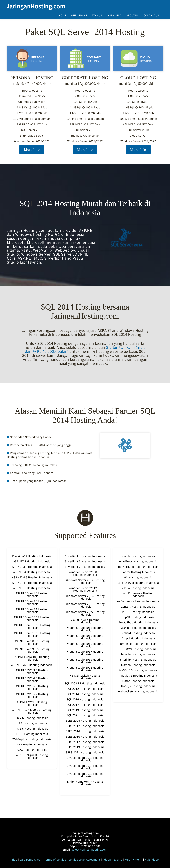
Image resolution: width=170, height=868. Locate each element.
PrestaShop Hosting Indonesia (138, 623)
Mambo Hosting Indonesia (138, 665)
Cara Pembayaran (31, 860)
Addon (107, 860)
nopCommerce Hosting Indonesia (138, 595)
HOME (62, 15)
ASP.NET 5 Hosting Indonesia (32, 588)
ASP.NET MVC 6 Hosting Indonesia (32, 703)
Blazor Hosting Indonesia (138, 681)
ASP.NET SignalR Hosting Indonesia (32, 757)
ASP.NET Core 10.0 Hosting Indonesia (32, 658)
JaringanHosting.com (36, 6)
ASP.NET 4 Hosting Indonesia (32, 572)
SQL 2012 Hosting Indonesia (85, 689)
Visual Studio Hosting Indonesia (85, 621)
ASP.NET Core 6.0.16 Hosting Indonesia (32, 627)
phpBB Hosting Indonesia (138, 617)
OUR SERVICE (79, 15)
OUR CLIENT (114, 15)
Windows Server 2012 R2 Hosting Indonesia (85, 589)
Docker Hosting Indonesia (138, 572)
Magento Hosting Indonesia (138, 628)
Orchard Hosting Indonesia (138, 633)
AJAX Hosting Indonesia (32, 750)
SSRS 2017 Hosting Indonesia (85, 742)
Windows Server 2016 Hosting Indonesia (85, 597)
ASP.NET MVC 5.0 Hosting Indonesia (32, 688)
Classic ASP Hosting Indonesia (32, 556)
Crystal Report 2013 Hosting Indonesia (85, 767)
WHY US (97, 15)
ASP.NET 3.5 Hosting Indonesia (32, 567)
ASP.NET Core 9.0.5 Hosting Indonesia (32, 650)
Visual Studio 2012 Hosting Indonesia (85, 629)
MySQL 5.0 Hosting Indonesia (138, 670)
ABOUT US (132, 15)
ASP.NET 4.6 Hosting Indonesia (32, 583)
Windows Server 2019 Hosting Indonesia (85, 605)
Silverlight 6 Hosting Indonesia (85, 567)
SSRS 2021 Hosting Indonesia (85, 753)
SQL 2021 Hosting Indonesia (85, 715)
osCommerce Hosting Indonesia (138, 601)
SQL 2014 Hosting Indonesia (85, 694)
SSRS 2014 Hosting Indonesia (85, 731)
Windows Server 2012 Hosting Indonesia (85, 581)
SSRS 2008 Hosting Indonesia (85, 721)
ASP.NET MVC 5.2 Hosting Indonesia (32, 696)
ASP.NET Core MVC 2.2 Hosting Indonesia (32, 711)
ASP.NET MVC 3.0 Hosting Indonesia (32, 672)
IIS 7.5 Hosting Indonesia (32, 718)
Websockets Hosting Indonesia (138, 692)
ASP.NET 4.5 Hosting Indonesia (32, 577)
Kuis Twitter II (133, 860)
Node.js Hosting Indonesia (138, 686)
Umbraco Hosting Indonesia (138, 644)
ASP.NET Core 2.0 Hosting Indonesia (32, 603)
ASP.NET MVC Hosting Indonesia (32, 665)
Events (118, 860)
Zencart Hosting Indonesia (138, 607)
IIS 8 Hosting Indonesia (32, 723)
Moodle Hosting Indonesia (138, 654)
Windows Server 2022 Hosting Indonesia (85, 613)
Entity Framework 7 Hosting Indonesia (85, 783)
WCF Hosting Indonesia (32, 745)
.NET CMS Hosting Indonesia (138, 649)
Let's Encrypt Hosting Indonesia (138, 583)
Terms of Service (55, 860)
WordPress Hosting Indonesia (138, 562)
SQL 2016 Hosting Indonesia (85, 699)
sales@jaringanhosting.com (89, 850)
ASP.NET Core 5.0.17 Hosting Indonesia (32, 619)
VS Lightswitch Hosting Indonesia (85, 677)
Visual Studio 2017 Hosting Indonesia (85, 653)
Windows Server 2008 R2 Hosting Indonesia (85, 573)
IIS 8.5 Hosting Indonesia (32, 729)
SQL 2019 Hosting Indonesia (85, 710)
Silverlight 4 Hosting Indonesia (85, 556)
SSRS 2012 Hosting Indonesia (85, 726)
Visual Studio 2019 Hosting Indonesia (85, 661)
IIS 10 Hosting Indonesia (32, 734)
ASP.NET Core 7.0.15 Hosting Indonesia (32, 635)
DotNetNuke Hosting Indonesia (138, 567)
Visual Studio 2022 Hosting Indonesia (85, 669)
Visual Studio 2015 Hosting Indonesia (85, 645)
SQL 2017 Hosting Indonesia (85, 705)
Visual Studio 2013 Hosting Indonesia (85, 637)
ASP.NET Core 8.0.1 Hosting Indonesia (32, 642)
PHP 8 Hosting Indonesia (138, 612)
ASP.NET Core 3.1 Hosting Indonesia (32, 611)
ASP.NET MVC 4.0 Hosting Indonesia (32, 680)
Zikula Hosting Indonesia (138, 588)
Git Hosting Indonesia (138, 577)
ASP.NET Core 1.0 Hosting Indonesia (32, 595)
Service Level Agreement (84, 860)
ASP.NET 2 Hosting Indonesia (32, 562)
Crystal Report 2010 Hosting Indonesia (85, 759)
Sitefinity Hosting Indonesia (138, 660)
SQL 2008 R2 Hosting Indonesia (85, 684)
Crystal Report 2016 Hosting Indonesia (85, 775)
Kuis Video (152, 860)
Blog (14, 860)
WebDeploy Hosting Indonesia (32, 739)
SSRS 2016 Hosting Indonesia (85, 737)
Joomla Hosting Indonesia (138, 556)
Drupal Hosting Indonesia (138, 638)
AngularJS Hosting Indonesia (138, 676)
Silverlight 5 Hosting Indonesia (85, 562)
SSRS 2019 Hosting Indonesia (85, 747)
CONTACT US (151, 15)
